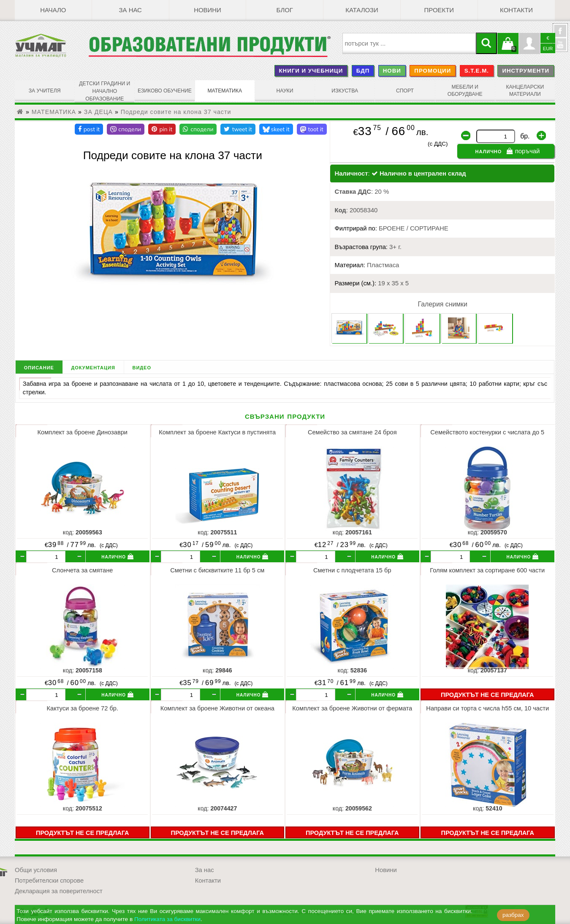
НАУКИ (285, 91)
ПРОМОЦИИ (433, 71)
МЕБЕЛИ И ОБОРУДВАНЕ (465, 91)
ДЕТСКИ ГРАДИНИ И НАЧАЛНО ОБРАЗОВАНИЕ (105, 91)
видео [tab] (142, 366)
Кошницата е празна (508, 49)
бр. (525, 135)
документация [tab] (93, 366)
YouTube (560, 44)
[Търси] (486, 43)
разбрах (513, 915)
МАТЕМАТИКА (225, 91)
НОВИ (392, 71)
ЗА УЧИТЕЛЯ (45, 91)
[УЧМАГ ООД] (52, 46)
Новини (208, 11)
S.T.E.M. (477, 71)
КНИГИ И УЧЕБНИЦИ (311, 71)
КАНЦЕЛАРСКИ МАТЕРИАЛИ (525, 91)
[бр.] (46, 556)
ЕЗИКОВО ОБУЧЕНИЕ (165, 91)
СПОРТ (405, 91)
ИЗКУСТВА (345, 91)
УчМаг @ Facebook (560, 34)
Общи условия (36, 869)
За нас (130, 11)
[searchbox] (409, 43)
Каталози (362, 11)
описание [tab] (39, 366)
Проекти (439, 11)
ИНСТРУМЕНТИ (526, 71)
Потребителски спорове (49, 879)
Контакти (516, 11)
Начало (53, 11)
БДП (363, 71)
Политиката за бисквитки (167, 919)
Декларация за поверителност (59, 890)
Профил (529, 43)
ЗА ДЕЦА (98, 111)
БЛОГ (285, 11)
